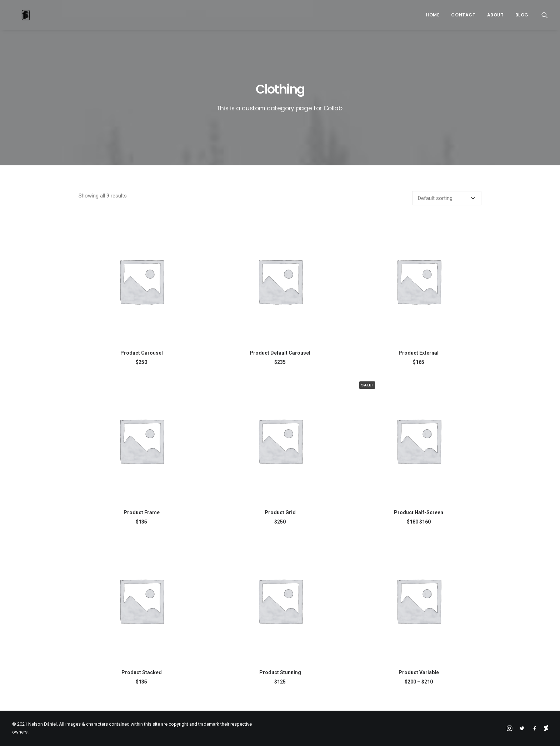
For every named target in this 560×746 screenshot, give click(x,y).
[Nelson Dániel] (16, 15)
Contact (463, 15)
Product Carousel (142, 353)
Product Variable (419, 672)
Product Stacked (142, 672)
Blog (522, 15)
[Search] (545, 15)
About (496, 15)
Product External (419, 353)
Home (433, 15)
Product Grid (280, 512)
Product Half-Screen (419, 512)
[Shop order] (447, 198)
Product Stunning (280, 672)
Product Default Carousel (280, 353)
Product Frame (142, 512)
